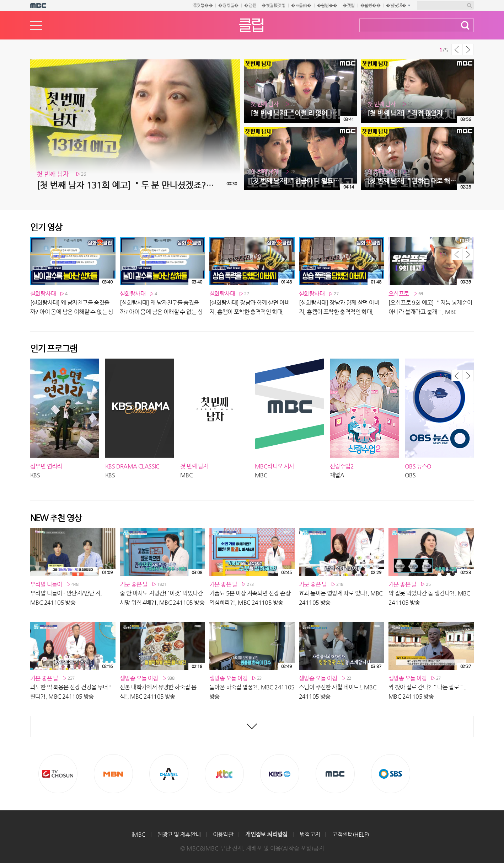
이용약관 (223, 834)
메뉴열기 (36, 25)
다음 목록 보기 (468, 49)
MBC (335, 774)
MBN (113, 774)
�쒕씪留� (228, 5)
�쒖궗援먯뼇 (274, 5)
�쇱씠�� (371, 5)
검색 (465, 25)
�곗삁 (348, 5)
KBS (280, 774)
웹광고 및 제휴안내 (179, 834)
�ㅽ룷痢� (301, 5)
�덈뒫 (250, 5)
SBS (391, 774)
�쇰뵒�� (327, 5)
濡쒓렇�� (203, 5)
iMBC (138, 834)
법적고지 (310, 834)
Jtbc (224, 774)
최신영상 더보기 (252, 726)
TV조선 (58, 774)
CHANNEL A (169, 774)
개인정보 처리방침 (266, 834)
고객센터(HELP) (350, 834)
